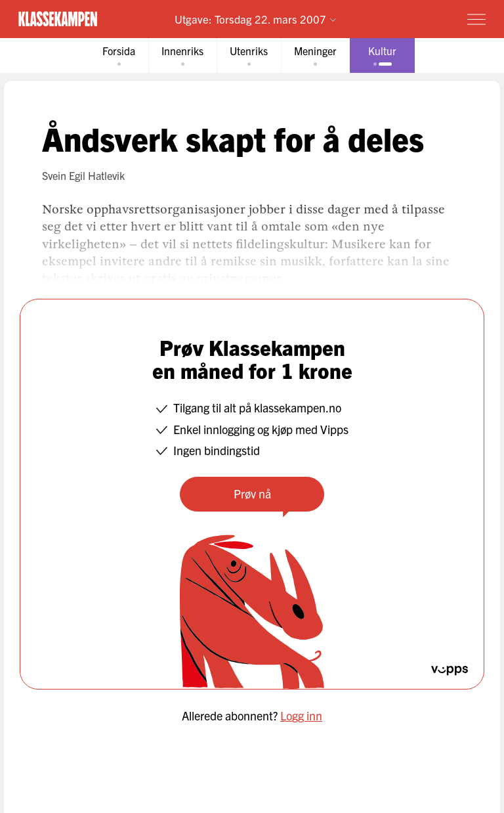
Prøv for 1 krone (400, 19)
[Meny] (476, 19)
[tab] (119, 55)
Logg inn (301, 715)
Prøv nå (252, 494)
